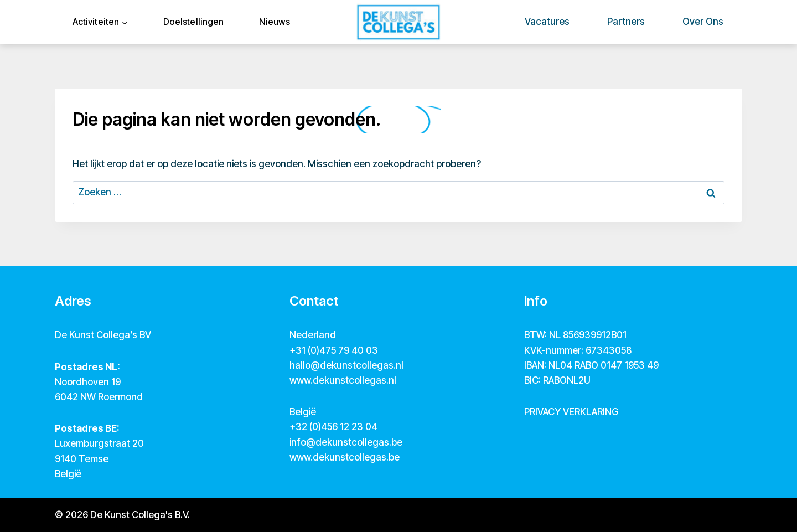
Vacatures (547, 22)
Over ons (703, 22)
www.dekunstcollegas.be (345, 457)
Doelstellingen (193, 22)
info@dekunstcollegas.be (346, 442)
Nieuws (275, 22)
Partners (626, 22)
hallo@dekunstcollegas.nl (346, 365)
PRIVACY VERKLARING (571, 412)
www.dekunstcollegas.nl (343, 380)
